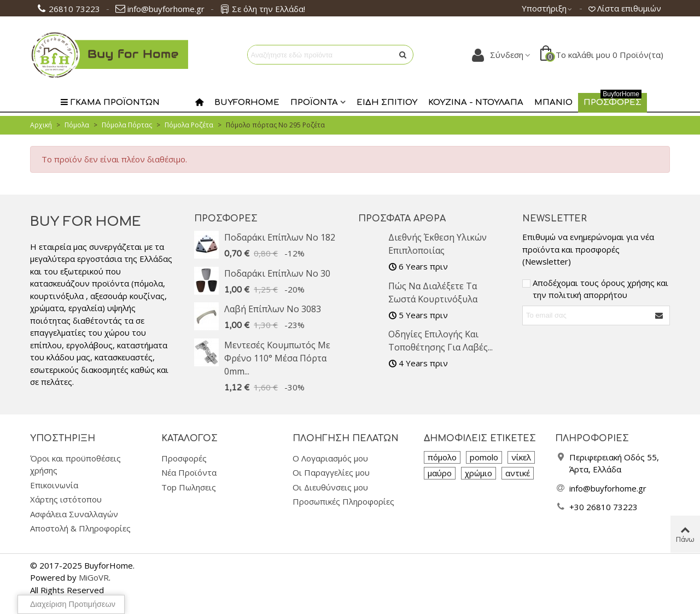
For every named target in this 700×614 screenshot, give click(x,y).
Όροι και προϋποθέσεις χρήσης (75, 464)
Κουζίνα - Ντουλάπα (476, 103)
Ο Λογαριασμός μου (330, 458)
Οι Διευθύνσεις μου (330, 487)
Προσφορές (226, 219)
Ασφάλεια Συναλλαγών (74, 514)
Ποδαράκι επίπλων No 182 (280, 237)
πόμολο (442, 457)
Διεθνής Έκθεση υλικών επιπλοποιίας (437, 244)
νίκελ (521, 457)
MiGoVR (94, 577)
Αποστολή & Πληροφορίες (80, 528)
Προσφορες (612, 100)
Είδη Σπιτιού (387, 103)
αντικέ (518, 473)
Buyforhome (247, 103)
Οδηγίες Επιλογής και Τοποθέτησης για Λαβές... (441, 341)
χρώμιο (479, 473)
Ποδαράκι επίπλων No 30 (277, 273)
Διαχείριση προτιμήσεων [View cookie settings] (73, 604)
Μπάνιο (553, 103)
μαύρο (440, 473)
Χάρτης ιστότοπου (66, 499)
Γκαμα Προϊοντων (110, 103)
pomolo (484, 457)
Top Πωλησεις (189, 487)
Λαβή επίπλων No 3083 (273, 309)
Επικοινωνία (54, 485)
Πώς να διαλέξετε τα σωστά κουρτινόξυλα (433, 293)
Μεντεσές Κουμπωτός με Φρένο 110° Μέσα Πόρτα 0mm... (277, 358)
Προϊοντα (314, 103)
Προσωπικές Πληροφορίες (343, 501)
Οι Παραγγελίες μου (331, 472)
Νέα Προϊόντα (189, 472)
